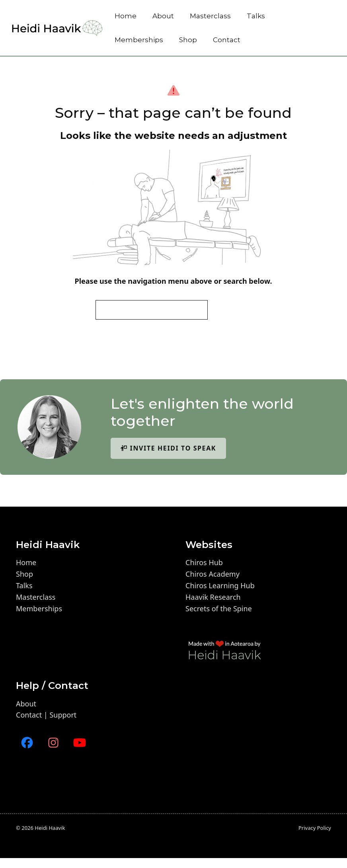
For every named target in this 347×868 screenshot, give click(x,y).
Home (126, 16)
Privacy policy (315, 828)
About (163, 16)
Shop (188, 40)
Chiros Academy (212, 574)
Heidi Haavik (50, 828)
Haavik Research (213, 597)
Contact (227, 40)
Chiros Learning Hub (220, 585)
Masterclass (210, 16)
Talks (256, 16)
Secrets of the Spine (219, 609)
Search (231, 310)
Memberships (139, 40)
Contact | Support (46, 715)
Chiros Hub (204, 562)
